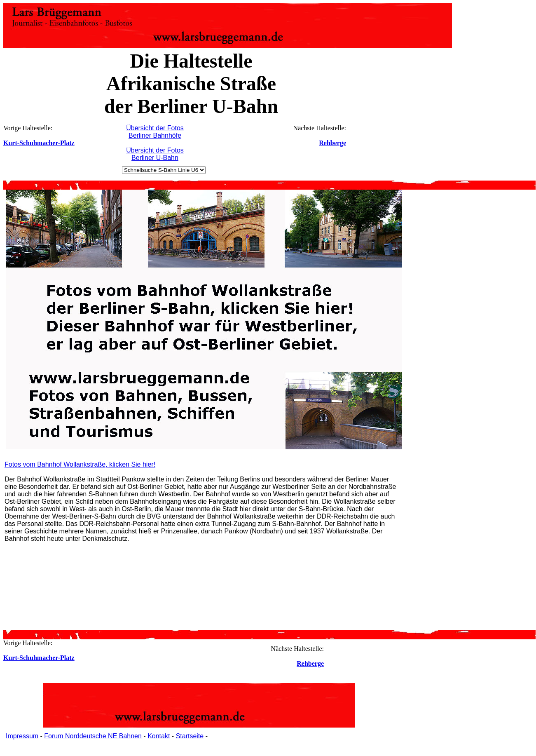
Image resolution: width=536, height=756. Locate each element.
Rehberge (332, 143)
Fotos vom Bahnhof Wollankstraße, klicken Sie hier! (80, 464)
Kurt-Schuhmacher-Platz (39, 143)
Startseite (190, 736)
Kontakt (159, 736)
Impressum (22, 736)
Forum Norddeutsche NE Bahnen (93, 736)
